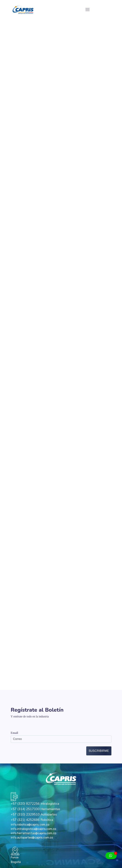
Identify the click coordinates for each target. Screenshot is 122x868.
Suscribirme (99, 751)
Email (14, 733)
